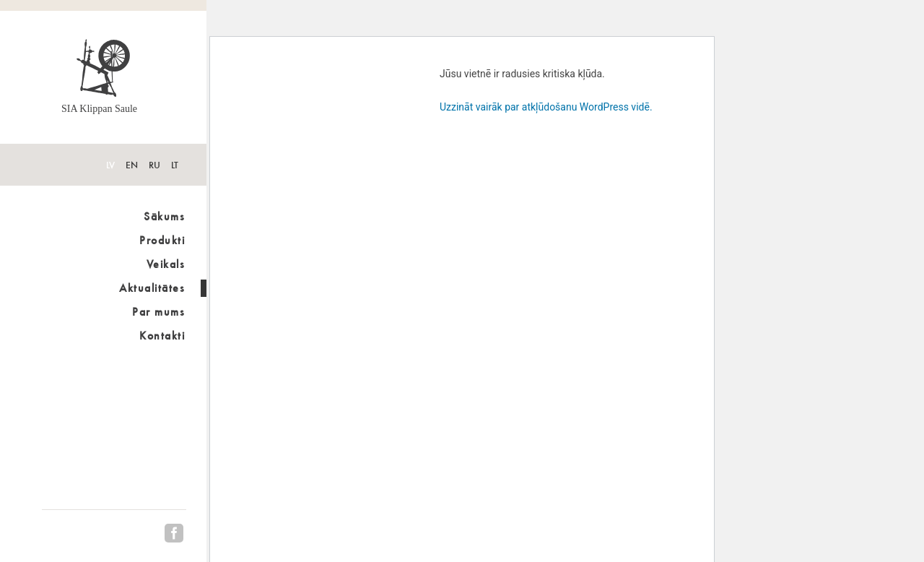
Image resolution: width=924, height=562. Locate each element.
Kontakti (162, 336)
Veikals (166, 264)
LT (175, 165)
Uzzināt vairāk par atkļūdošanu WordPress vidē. (546, 107)
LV (110, 165)
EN (132, 165)
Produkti (162, 240)
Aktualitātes (152, 288)
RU (154, 165)
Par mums (158, 312)
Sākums (164, 216)
